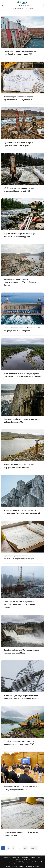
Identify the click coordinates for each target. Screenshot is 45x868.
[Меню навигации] (41, 5)
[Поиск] (3, 5)
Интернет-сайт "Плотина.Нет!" (21, 857)
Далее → (34, 848)
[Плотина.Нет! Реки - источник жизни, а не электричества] (23, 5)
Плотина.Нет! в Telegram (32, 866)
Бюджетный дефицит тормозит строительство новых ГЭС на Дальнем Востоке (20, 282)
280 (26, 848)
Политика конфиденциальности (23, 864)
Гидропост (21, 866)
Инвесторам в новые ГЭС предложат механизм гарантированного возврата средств (19, 604)
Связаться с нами (35, 857)
